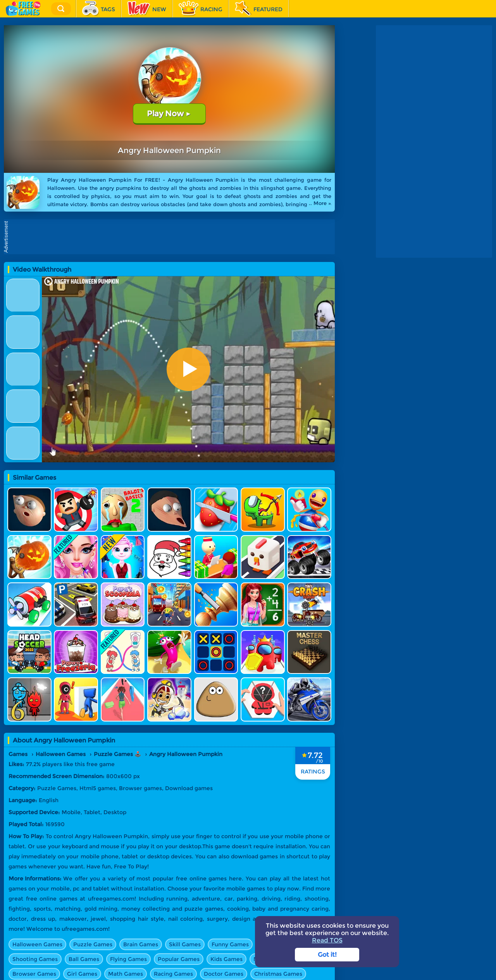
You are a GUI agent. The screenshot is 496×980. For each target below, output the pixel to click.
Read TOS (327, 940)
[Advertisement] (171, 237)
